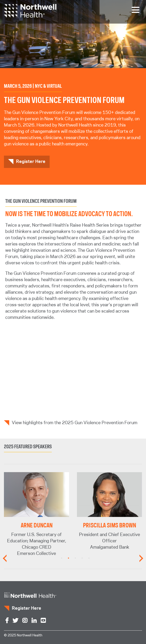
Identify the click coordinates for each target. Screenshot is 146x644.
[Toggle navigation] (135, 10)
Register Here (31, 162)
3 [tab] (75, 558)
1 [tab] (62, 558)
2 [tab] (69, 558)
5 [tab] (89, 558)
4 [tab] (82, 558)
